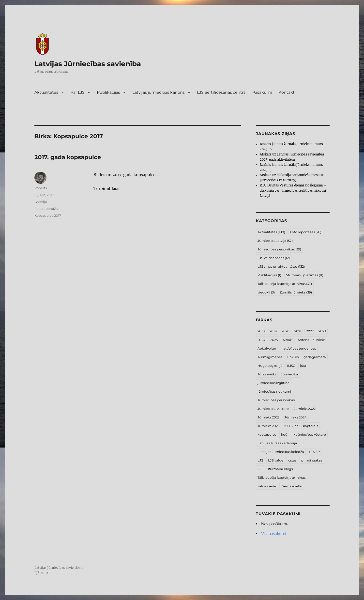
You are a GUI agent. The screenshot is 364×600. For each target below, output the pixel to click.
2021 (298, 331)
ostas (292, 460)
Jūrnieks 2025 (268, 426)
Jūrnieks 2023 (268, 417)
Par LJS (78, 92)
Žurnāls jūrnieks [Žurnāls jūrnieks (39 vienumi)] (296, 292)
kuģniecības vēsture (310, 434)
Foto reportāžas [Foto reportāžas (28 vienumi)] (306, 232)
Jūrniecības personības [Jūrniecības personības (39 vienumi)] (279, 249)
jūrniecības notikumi (274, 391)
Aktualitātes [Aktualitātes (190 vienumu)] (271, 232)
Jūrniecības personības (276, 400)
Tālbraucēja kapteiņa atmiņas (281, 477)
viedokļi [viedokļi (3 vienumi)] (266, 292)
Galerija (41, 202)
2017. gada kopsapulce (68, 157)
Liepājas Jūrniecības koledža (281, 452)
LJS (260, 460)
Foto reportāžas (47, 209)
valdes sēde (267, 486)
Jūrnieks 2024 (296, 417)
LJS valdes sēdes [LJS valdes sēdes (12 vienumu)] (274, 258)
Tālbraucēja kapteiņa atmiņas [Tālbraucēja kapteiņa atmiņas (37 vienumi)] (285, 284)
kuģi (285, 434)
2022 (310, 331)
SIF (260, 469)
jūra (303, 366)
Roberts (41, 188)
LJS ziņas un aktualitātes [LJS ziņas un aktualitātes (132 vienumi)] (281, 266)
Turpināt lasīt (107, 188)
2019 (273, 331)
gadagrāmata (315, 357)
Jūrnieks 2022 (305, 409)
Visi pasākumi (274, 534)
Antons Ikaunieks (311, 340)
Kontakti (287, 92)
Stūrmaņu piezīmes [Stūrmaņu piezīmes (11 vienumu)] (305, 275)
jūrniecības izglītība (273, 383)
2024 (261, 340)
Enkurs (293, 357)
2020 (286, 331)
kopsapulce (267, 434)
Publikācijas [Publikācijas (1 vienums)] (269, 275)
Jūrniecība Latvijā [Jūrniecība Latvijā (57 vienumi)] (275, 241)
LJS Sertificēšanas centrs (221, 92)
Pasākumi (262, 92)
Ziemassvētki (292, 486)
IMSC (291, 366)
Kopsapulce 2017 (48, 215)
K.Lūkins (291, 426)
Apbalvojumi (268, 348)
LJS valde (276, 460)
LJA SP (314, 452)
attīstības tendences (300, 348)
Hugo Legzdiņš (270, 366)
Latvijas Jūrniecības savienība (88, 64)
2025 (274, 340)
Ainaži (288, 340)
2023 (322, 331)
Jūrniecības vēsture (273, 409)
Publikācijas (108, 92)
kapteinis (311, 426)
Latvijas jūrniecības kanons (159, 92)
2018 (261, 331)
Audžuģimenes (270, 357)
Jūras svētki (267, 374)
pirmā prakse (312, 460)
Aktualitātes (46, 92)
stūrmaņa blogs (280, 469)
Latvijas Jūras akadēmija (277, 443)
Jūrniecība (289, 374)
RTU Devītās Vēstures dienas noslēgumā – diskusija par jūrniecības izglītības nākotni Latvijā (293, 191)
